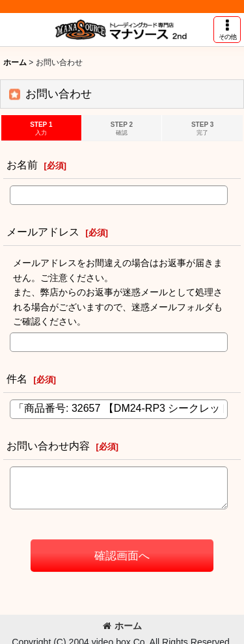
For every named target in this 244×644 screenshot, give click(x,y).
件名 (17, 379)
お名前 (22, 165)
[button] (227, 30)
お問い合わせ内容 (48, 446)
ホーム (122, 626)
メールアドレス (43, 232)
